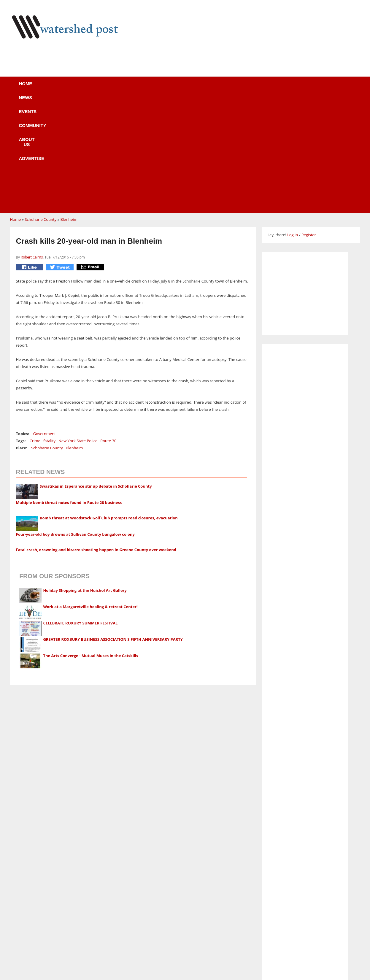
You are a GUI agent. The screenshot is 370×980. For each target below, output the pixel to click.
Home (43, 87)
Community (151, 87)
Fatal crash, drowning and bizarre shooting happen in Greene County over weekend (96, 437)
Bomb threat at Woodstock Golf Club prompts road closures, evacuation (109, 405)
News (75, 87)
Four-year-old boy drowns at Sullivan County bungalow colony (75, 421)
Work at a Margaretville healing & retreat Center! (90, 494)
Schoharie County (41, 107)
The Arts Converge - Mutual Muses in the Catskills (90, 543)
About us (195, 87)
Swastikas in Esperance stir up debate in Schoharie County (96, 373)
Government (45, 321)
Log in (293, 122)
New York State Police (78, 328)
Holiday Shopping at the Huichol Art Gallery (85, 478)
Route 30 (108, 328)
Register (309, 122)
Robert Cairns (32, 144)
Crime (35, 328)
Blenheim (69, 107)
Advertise (238, 87)
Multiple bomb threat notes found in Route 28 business (69, 390)
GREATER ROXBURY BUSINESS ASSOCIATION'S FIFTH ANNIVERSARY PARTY (113, 527)
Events (109, 87)
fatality (49, 328)
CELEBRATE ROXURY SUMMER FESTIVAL (80, 510)
